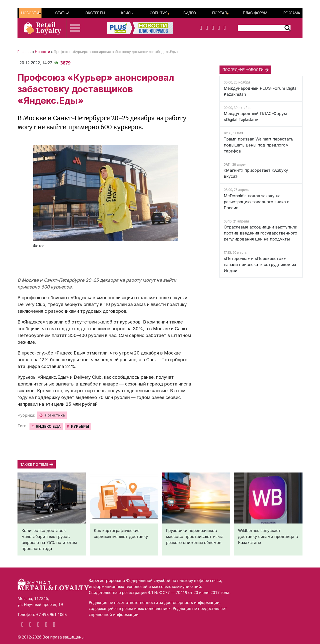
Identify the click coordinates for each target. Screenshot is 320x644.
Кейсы (127, 13)
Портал (219, 13)
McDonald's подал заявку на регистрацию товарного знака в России (257, 202)
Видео (190, 13)
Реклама (292, 13)
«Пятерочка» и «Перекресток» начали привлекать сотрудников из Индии (260, 264)
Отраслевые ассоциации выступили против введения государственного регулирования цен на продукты (260, 233)
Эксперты (95, 13)
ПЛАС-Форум (255, 13)
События (159, 13)
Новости (30, 13)
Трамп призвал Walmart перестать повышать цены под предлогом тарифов (258, 145)
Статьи (62, 13)
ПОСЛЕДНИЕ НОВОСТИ (243, 70)
